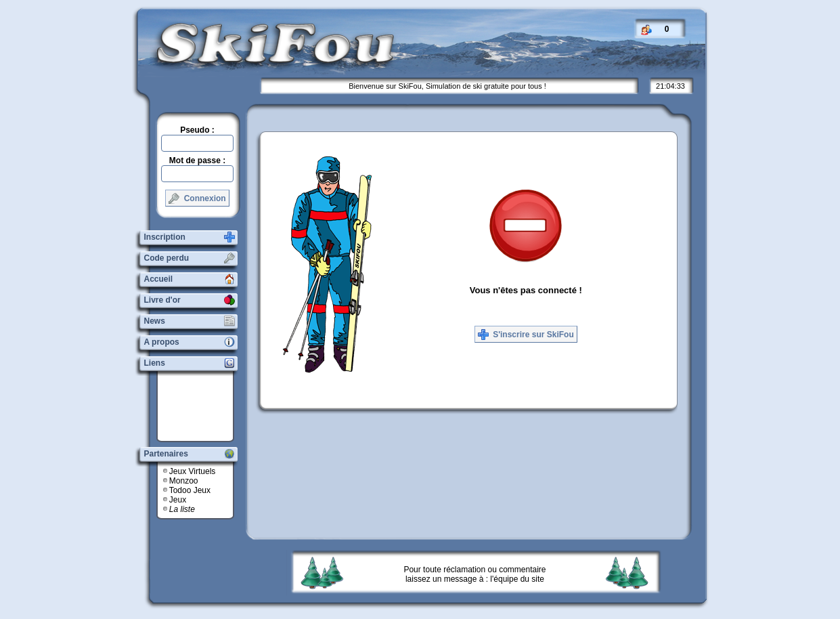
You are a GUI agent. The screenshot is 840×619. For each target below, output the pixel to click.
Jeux (178, 500)
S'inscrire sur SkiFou (526, 335)
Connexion (197, 198)
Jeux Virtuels (192, 471)
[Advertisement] (200, 406)
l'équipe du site (517, 579)
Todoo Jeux (190, 490)
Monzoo (184, 481)
